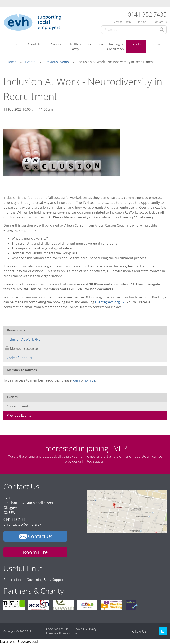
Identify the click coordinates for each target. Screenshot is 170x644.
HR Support (54, 44)
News (156, 44)
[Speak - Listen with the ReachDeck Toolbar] (19, 642)
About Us (34, 44)
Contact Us (160, 22)
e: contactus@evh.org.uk (22, 524)
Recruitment (95, 44)
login (76, 380)
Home (14, 44)
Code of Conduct (20, 358)
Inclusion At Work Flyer (24, 339)
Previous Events (57, 62)
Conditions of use (57, 629)
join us (90, 380)
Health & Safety (75, 46)
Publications (13, 580)
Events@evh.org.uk (110, 302)
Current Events (18, 406)
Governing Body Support (46, 580)
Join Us (142, 22)
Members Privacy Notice (62, 633)
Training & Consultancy (116, 46)
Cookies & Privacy (85, 629)
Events (136, 44)
